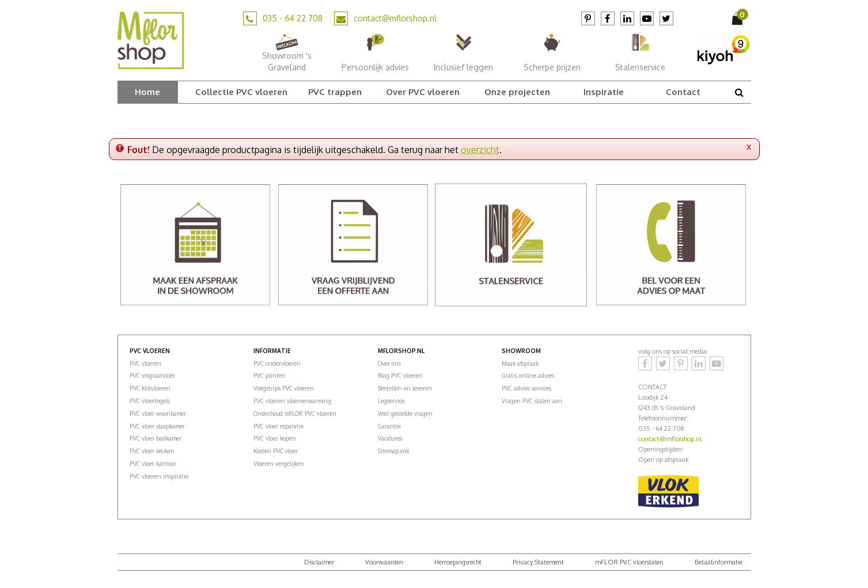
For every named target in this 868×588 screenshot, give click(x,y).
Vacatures (390, 438)
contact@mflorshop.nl (395, 18)
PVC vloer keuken (152, 451)
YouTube (647, 18)
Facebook (608, 18)
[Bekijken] (738, 18)
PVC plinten (270, 375)
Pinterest (588, 18)
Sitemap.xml (393, 451)
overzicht (480, 150)
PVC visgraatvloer (152, 375)
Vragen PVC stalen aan (532, 401)
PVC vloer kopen (275, 438)
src (740, 92)
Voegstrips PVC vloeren (284, 388)
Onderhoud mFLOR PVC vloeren (295, 414)
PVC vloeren (145, 363)
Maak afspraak (520, 363)
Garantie (389, 426)
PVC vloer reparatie (278, 426)
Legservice (391, 401)
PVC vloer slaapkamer (157, 426)
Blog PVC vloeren (400, 375)
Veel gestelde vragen (405, 414)
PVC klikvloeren (150, 388)
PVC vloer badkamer (156, 438)
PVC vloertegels (150, 401)
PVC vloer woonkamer (158, 414)
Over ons (389, 363)
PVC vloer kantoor (153, 464)
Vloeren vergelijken (279, 464)
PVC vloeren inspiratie (159, 476)
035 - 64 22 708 (293, 18)
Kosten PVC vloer (276, 451)
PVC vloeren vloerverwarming (292, 401)
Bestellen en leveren (405, 388)
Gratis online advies (528, 375)
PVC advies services (526, 388)
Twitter (666, 18)
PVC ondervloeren (277, 363)
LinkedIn (627, 18)
